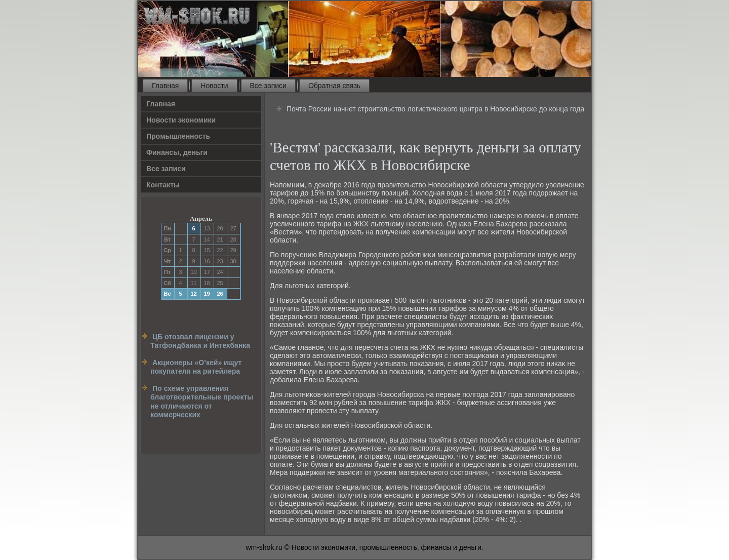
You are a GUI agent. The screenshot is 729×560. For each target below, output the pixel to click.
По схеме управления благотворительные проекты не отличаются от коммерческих (202, 402)
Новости (214, 86)
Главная (165, 86)
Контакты (163, 185)
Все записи (268, 86)
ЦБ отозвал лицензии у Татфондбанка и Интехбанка (200, 341)
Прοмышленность (178, 136)
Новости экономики (181, 120)
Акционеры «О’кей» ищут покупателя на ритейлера (196, 367)
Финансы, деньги (177, 152)
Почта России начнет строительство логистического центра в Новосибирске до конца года (435, 109)
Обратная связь (334, 86)
